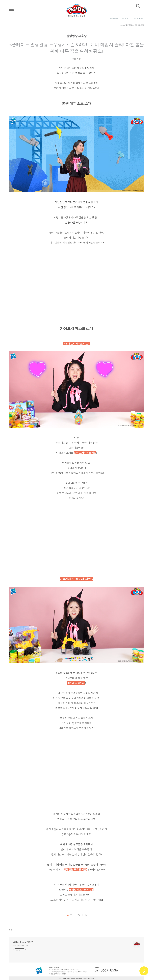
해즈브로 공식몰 (138, 19)
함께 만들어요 (130, 25)
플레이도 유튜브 (114, 19)
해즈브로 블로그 (126, 19)
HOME (122, 25)
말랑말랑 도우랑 (140, 25)
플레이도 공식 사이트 (23, 942)
